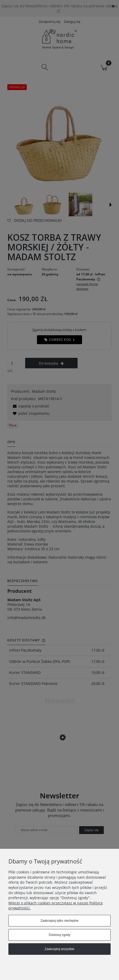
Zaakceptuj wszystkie (59, 949)
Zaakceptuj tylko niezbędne (59, 921)
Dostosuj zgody (59, 935)
